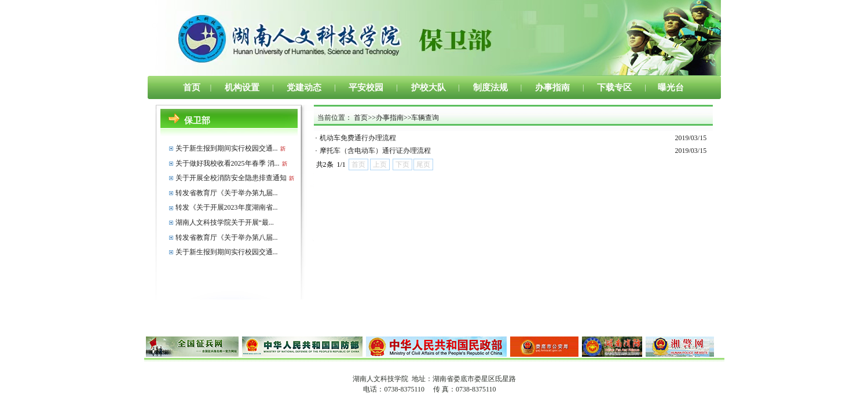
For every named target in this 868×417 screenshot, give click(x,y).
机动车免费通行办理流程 (358, 138)
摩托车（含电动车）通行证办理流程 (375, 151)
